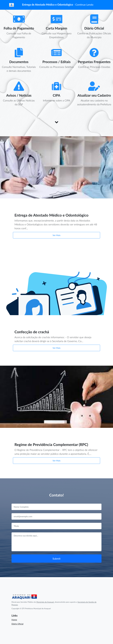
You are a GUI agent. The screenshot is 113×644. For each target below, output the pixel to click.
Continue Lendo (84, 5)
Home (14, 620)
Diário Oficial (17, 624)
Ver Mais (57, 235)
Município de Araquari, (45, 602)
